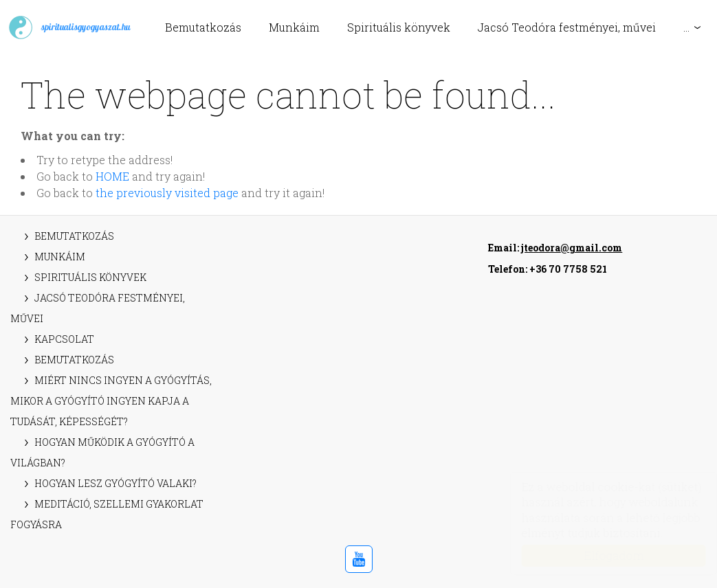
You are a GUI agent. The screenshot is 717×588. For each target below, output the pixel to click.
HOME (112, 176)
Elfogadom (600, 555)
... (686, 27)
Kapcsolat (64, 339)
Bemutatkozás (203, 27)
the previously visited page (167, 193)
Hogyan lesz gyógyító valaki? (115, 483)
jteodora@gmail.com (572, 248)
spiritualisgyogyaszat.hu (69, 27)
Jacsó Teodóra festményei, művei (567, 27)
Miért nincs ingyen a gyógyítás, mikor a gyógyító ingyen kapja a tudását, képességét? (111, 401)
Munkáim (294, 27)
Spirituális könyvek (399, 27)
